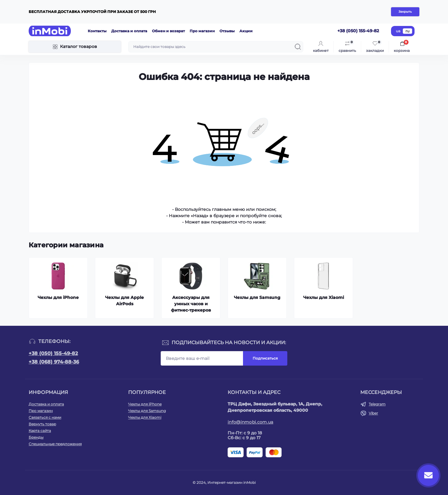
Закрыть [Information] (405, 12)
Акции (246, 31)
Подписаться (265, 358)
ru (407, 31)
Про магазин (202, 31)
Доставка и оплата (129, 31)
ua (398, 31)
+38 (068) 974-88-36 (54, 362)
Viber (373, 413)
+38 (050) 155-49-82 (53, 353)
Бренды (36, 437)
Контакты (97, 31)
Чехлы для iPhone (145, 404)
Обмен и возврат (168, 31)
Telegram (377, 404)
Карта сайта (40, 431)
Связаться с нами (45, 417)
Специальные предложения (55, 444)
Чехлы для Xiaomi (145, 417)
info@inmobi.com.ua (250, 422)
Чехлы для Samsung (147, 411)
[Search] (298, 47)
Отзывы (227, 31)
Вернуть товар (42, 424)
